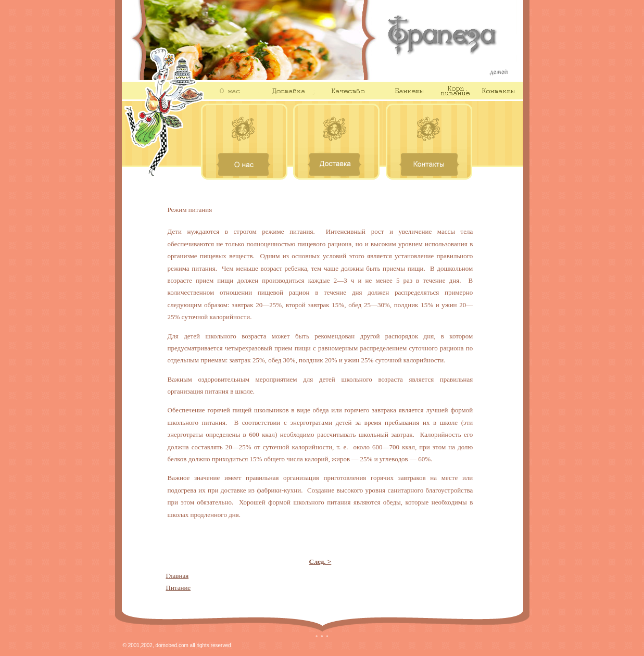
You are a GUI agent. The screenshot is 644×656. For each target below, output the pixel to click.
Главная (178, 576)
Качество (348, 91)
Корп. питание (455, 91)
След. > (320, 562)
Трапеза (453, 40)
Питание (179, 588)
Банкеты (405, 91)
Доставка (287, 91)
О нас (230, 91)
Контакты (500, 91)
